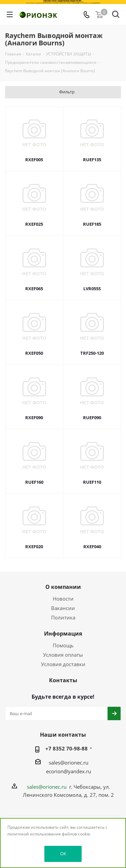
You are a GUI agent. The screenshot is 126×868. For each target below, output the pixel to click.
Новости (63, 599)
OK (63, 854)
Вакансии (63, 608)
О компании (63, 587)
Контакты (63, 680)
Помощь (63, 645)
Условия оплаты (63, 655)
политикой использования (34, 834)
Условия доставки (63, 664)
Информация (63, 634)
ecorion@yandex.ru (69, 771)
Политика (63, 617)
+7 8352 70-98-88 (67, 748)
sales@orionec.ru (69, 763)
